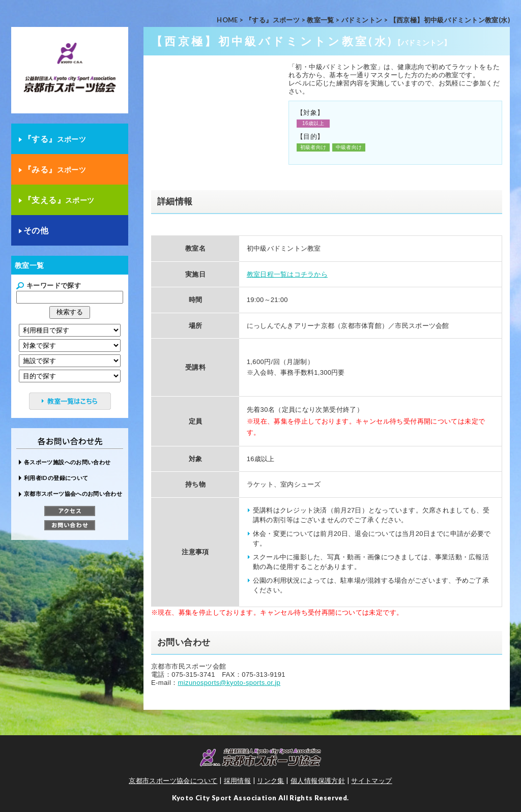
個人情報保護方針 (318, 780)
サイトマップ (371, 780)
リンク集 (271, 780)
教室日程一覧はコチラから (287, 274)
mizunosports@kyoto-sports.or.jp (229, 683)
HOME (227, 20)
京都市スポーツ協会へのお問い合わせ (73, 493)
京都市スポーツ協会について (173, 780)
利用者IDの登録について (56, 478)
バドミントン (362, 20)
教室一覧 (321, 20)
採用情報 (238, 780)
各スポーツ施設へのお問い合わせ (67, 462)
